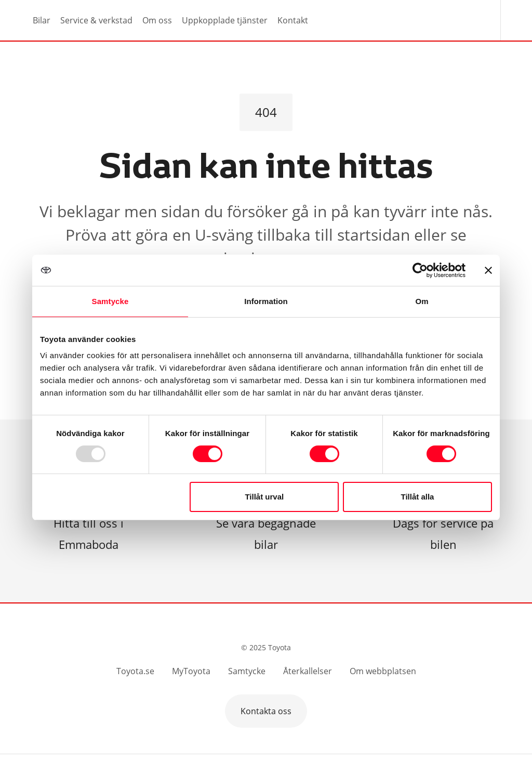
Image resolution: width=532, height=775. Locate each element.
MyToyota (191, 671)
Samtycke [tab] (110, 301)
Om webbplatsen (383, 671)
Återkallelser (308, 671)
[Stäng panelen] (488, 270)
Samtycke (247, 671)
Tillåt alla (417, 497)
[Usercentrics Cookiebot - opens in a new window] (420, 270)
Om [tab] (422, 301)
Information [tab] (266, 301)
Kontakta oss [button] (266, 711)
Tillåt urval (264, 497)
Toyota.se (135, 671)
